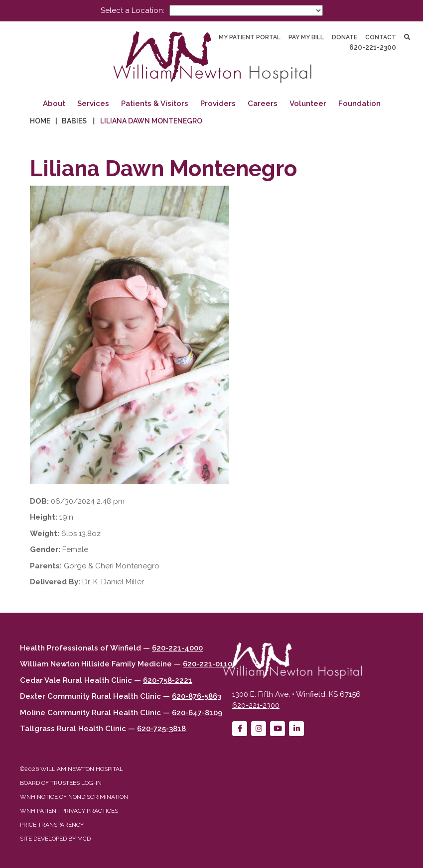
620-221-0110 (208, 664)
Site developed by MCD (55, 839)
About (54, 104)
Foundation (359, 104)
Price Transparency (52, 825)
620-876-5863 (197, 696)
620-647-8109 (197, 713)
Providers (218, 104)
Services (93, 104)
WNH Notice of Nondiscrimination (74, 797)
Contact (381, 37)
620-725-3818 (161, 729)
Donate (345, 37)
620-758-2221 (168, 680)
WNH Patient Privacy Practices (69, 811)
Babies (74, 121)
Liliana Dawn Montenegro (151, 121)
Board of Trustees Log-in (61, 783)
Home (40, 121)
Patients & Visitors (155, 104)
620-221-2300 (373, 47)
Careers (263, 104)
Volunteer (308, 104)
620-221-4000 (177, 648)
